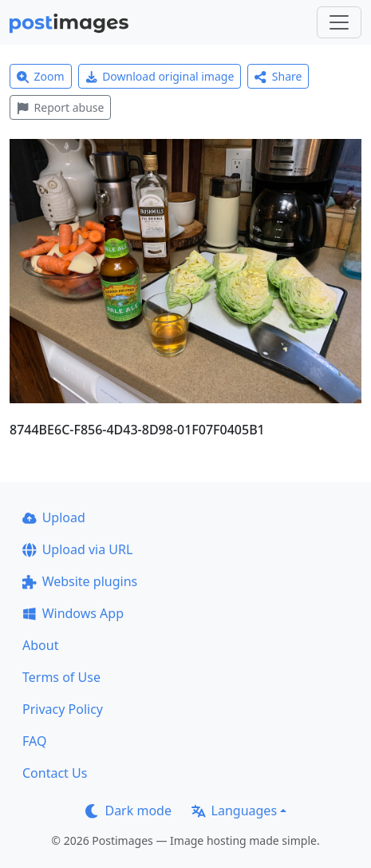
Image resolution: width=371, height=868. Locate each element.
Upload (54, 517)
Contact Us (55, 773)
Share (278, 76)
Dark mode (128, 811)
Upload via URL (77, 549)
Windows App (73, 613)
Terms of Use (61, 677)
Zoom (41, 76)
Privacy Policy (63, 709)
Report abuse (60, 107)
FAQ (34, 741)
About (40, 645)
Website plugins (80, 581)
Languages (234, 811)
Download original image (160, 76)
